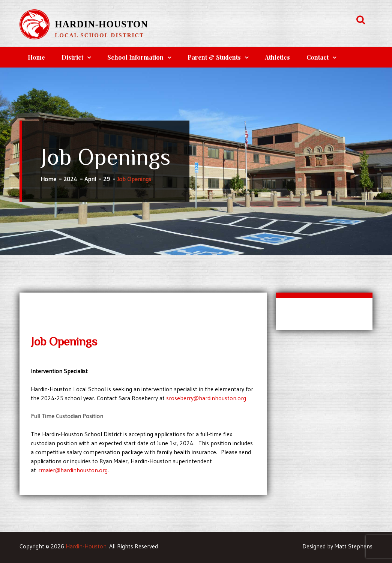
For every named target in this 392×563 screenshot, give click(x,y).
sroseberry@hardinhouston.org (206, 398)
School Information (135, 57)
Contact (318, 57)
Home (36, 57)
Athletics (277, 57)
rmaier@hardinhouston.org (73, 470)
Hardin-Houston (101, 24)
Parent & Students (214, 57)
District (72, 57)
